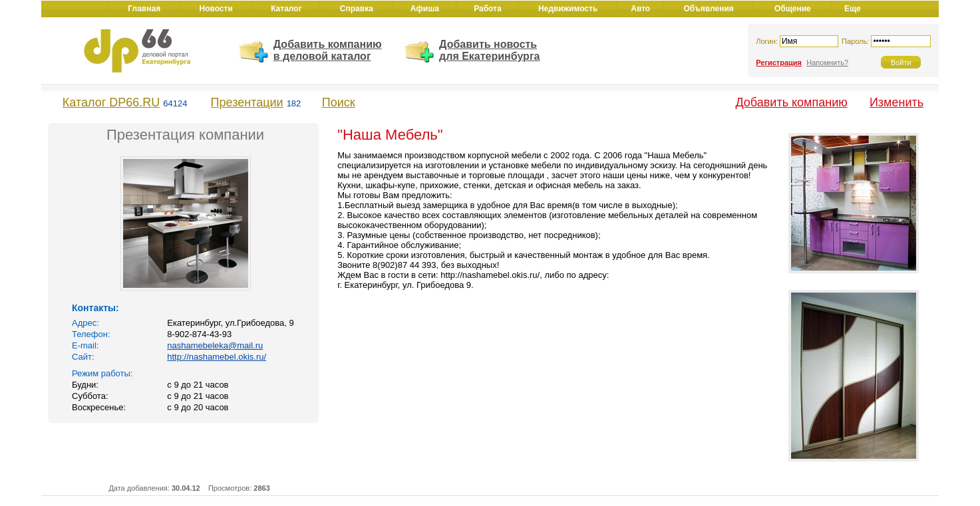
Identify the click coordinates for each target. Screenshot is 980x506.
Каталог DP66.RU (111, 102)
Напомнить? (827, 63)
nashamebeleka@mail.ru (215, 345)
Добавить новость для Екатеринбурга (489, 50)
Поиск (339, 102)
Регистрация (779, 63)
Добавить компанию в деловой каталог (328, 50)
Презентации (247, 102)
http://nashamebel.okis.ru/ (217, 357)
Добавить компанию (791, 102)
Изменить (897, 102)
